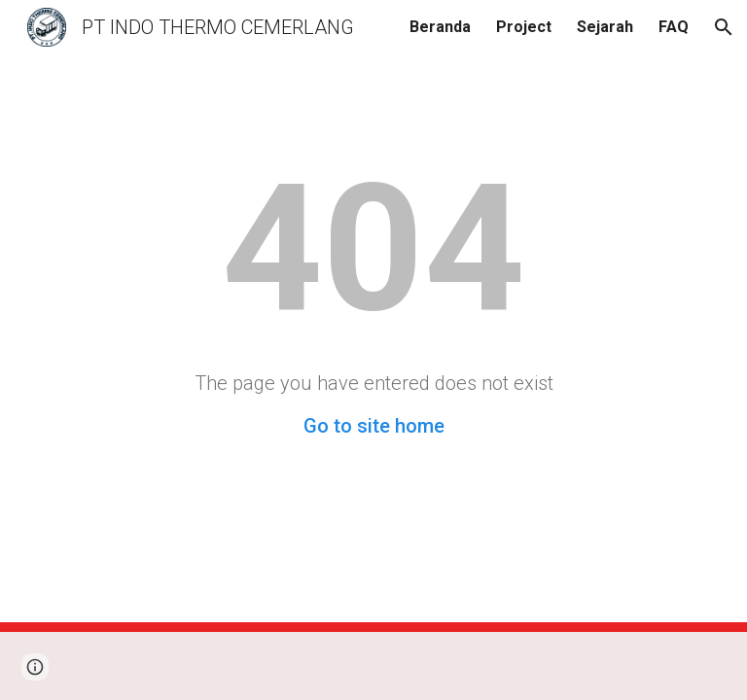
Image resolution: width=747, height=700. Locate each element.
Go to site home (374, 426)
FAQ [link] (674, 27)
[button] (724, 27)
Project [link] (524, 27)
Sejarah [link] (605, 27)
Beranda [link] (440, 27)
